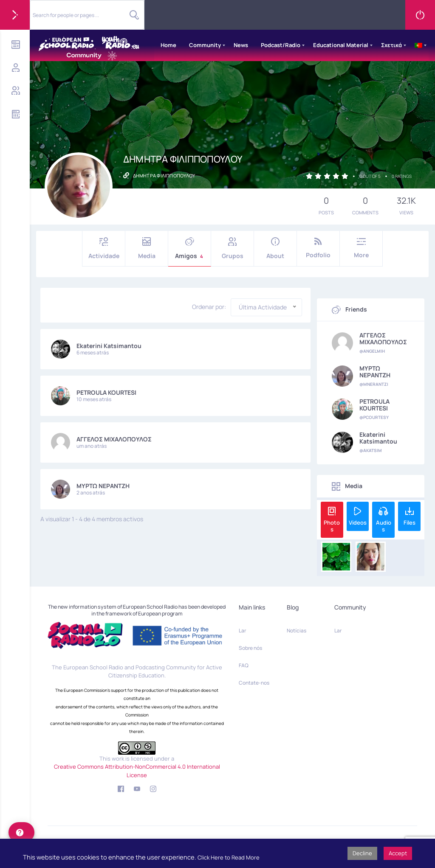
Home (168, 45)
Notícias (297, 631)
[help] (21, 832)
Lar (242, 631)
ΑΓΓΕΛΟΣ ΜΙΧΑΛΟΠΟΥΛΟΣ (114, 439)
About (275, 249)
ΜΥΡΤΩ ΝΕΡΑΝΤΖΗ (103, 486)
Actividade (104, 249)
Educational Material (341, 45)
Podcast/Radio (281, 45)
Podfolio (318, 248)
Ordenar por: (209, 307)
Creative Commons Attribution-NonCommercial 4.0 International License (137, 771)
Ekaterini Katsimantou (109, 346)
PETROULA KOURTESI (106, 392)
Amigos (189, 249)
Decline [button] (362, 853)
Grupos (232, 249)
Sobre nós (250, 648)
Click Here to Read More (229, 857)
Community (205, 45)
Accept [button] (398, 853)
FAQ (244, 665)
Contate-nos (254, 683)
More (361, 248)
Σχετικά (391, 45)
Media (147, 249)
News (241, 45)
